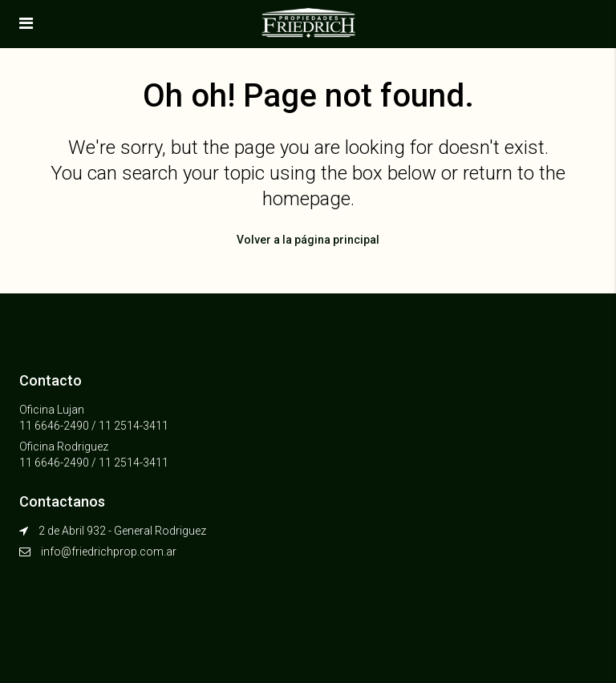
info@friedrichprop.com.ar (109, 552)
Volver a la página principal (308, 240)
